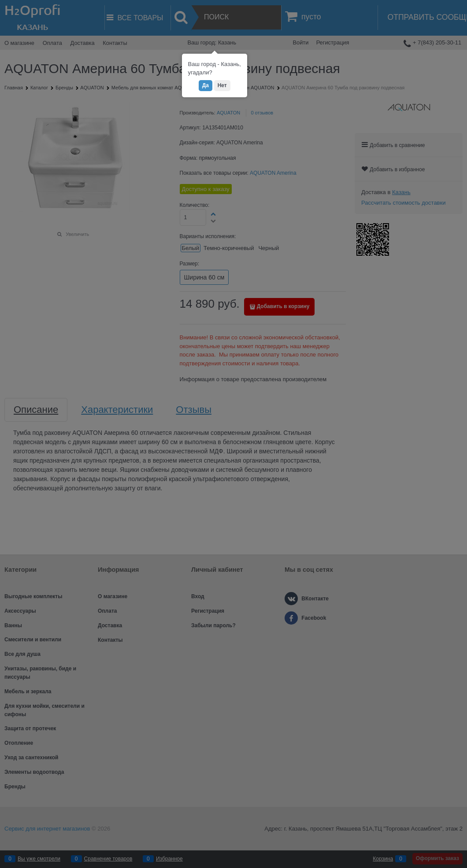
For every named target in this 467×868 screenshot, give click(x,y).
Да (206, 85)
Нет (222, 85)
